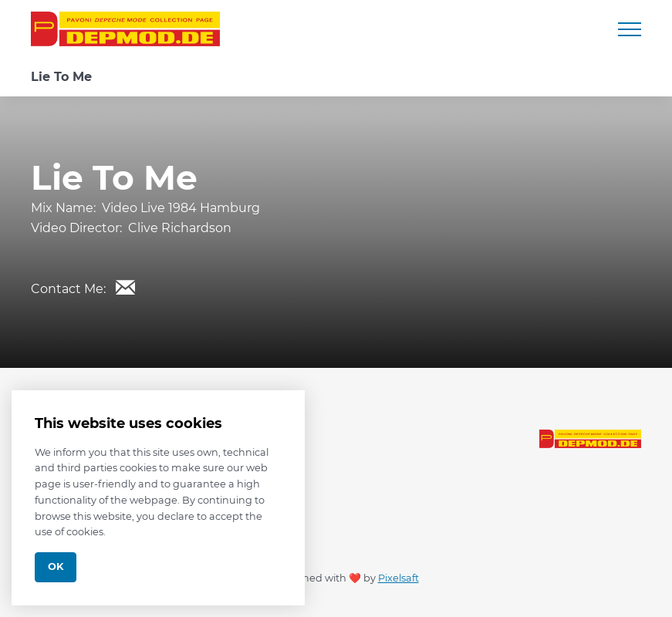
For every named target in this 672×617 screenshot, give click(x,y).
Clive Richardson (180, 228)
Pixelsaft (398, 578)
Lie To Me (61, 77)
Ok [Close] (56, 566)
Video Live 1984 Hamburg (181, 208)
